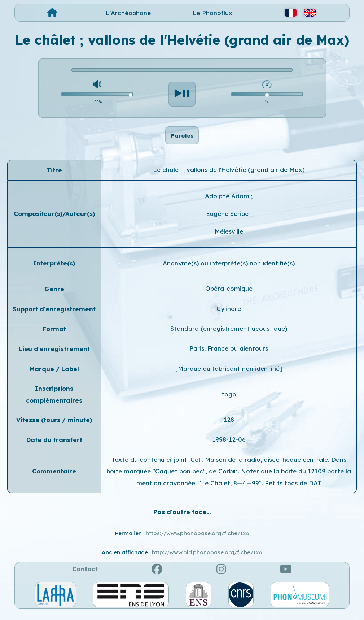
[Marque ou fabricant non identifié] (229, 376)
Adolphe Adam (228, 203)
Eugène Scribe (228, 221)
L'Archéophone (128, 13)
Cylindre (229, 316)
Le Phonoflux (212, 13)
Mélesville (229, 239)
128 (229, 427)
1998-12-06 (229, 447)
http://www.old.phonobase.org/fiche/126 (207, 560)
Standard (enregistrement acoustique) (229, 336)
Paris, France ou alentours (229, 356)
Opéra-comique (229, 296)
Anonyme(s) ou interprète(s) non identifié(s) (229, 271)
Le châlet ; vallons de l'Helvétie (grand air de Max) (229, 177)
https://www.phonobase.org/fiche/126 (198, 541)
